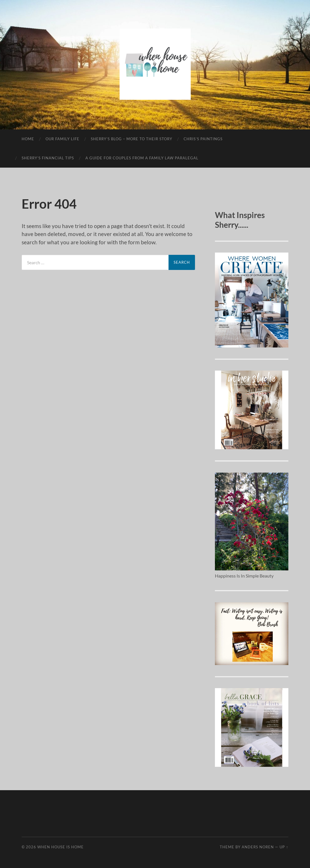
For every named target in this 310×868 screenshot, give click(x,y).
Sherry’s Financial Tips (48, 158)
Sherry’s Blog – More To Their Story (132, 139)
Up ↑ (284, 847)
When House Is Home (60, 847)
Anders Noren (258, 847)
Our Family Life (62, 139)
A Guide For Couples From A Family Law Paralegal (142, 158)
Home (28, 139)
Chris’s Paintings (203, 139)
